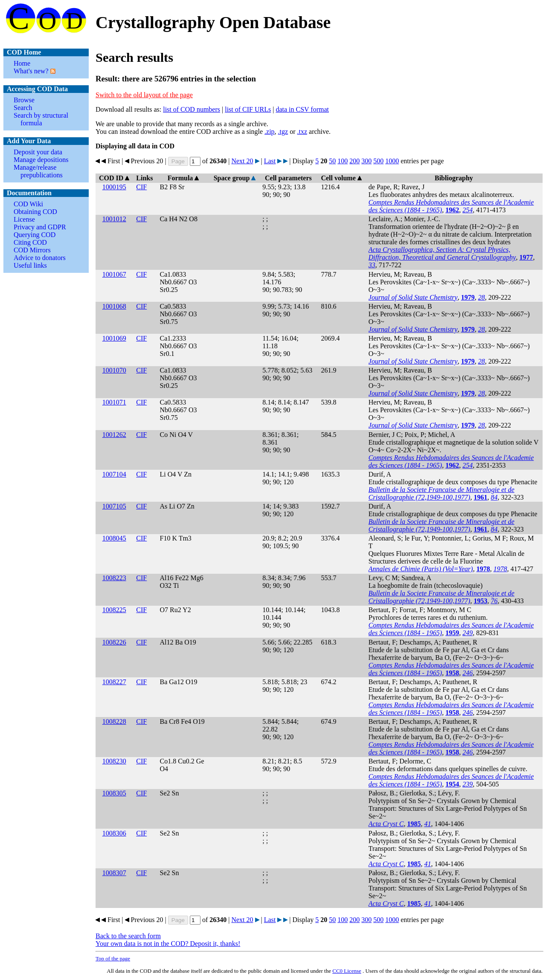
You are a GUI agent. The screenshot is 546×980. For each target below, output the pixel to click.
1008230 (114, 761)
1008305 (114, 793)
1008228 (114, 721)
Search (23, 108)
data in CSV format (302, 109)
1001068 (114, 306)
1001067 (114, 274)
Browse (24, 100)
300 (366, 161)
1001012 (114, 219)
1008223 (114, 578)
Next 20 (242, 161)
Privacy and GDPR (40, 227)
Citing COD (30, 242)
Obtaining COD (35, 212)
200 (354, 161)
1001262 (114, 435)
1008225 (114, 610)
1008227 (114, 682)
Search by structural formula (41, 119)
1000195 (114, 187)
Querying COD (35, 235)
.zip (270, 132)
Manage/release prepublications (38, 171)
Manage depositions (41, 160)
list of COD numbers (192, 109)
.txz (302, 132)
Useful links (30, 265)
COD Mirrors (32, 250)
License (24, 219)
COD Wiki (28, 204)
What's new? (31, 71)
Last (270, 161)
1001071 (114, 402)
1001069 (114, 338)
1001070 (114, 370)
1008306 (114, 833)
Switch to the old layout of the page (144, 95)
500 (378, 161)
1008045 (114, 538)
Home (22, 63)
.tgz (283, 132)
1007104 (114, 474)
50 (332, 161)
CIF (141, 187)
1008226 (114, 642)
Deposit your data (38, 152)
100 (343, 161)
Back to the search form (128, 936)
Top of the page (113, 958)
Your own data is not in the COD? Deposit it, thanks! (168, 944)
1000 (392, 161)
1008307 (114, 873)
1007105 (114, 506)
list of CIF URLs (248, 109)
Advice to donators (40, 258)
